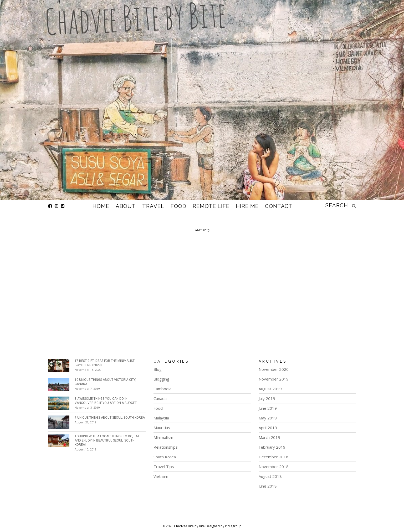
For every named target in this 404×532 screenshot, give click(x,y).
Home (101, 206)
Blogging (161, 379)
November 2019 (274, 379)
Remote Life (211, 206)
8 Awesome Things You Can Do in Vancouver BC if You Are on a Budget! (106, 401)
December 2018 (273, 457)
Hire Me (247, 206)
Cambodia (162, 389)
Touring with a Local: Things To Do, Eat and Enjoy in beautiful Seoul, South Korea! (107, 440)
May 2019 (268, 418)
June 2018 (268, 486)
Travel (153, 206)
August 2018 (270, 476)
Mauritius (162, 428)
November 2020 (274, 369)
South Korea (165, 457)
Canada (160, 398)
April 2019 (268, 428)
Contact (279, 206)
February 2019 (272, 447)
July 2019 (267, 398)
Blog (158, 369)
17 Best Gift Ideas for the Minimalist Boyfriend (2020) (105, 363)
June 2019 (268, 408)
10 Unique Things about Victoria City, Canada (105, 382)
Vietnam (161, 476)
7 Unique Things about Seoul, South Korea (110, 418)
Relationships (166, 447)
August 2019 (270, 389)
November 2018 (274, 467)
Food (178, 206)
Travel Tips (164, 467)
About (126, 206)
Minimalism (163, 437)
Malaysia (161, 418)
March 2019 (269, 437)
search (337, 205)
